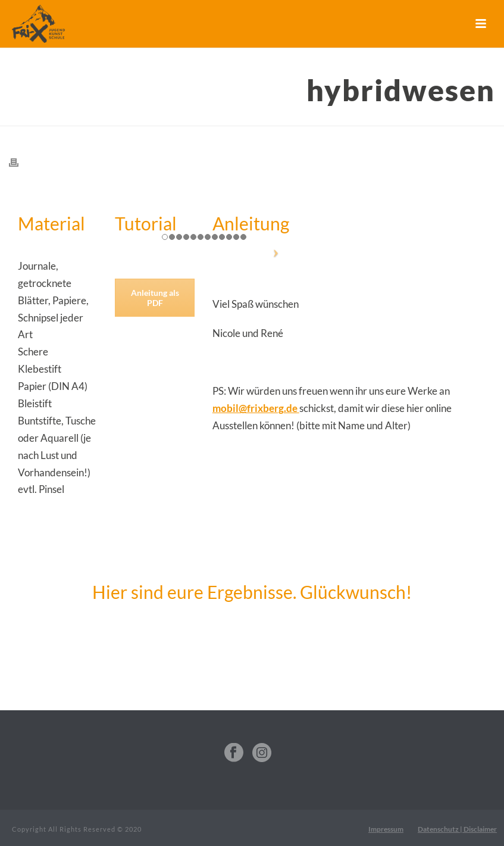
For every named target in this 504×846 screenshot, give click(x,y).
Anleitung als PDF (155, 298)
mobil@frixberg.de (256, 408)
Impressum (386, 829)
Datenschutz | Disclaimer (457, 829)
